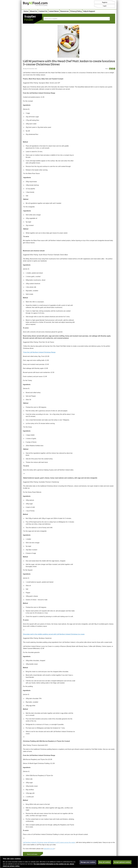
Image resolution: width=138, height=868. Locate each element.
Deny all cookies (105, 863)
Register (105, 2)
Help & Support (89, 11)
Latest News (54, 11)
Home (26, 11)
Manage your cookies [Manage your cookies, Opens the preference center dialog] (88, 863)
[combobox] (77, 19)
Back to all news (32, 854)
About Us (33, 11)
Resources (64, 11)
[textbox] (77, 19)
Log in (105, 6)
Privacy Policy (76, 11)
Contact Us (43, 11)
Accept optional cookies (122, 863)
